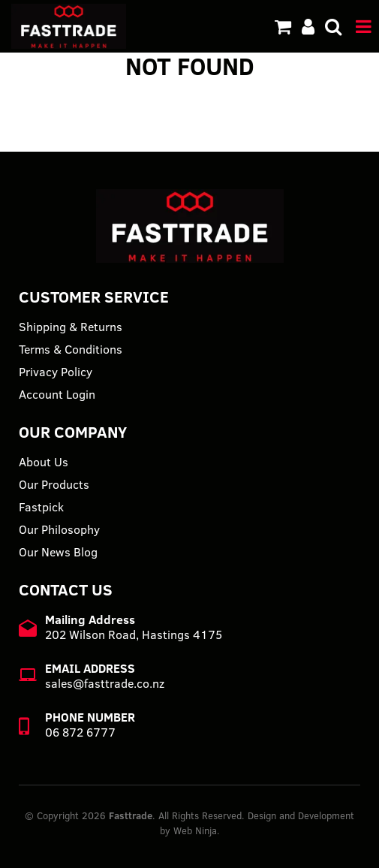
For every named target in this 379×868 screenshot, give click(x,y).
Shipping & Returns (71, 327)
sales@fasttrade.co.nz (105, 683)
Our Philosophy (59, 529)
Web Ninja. (197, 830)
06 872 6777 (80, 732)
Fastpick (41, 507)
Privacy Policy (56, 372)
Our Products (54, 484)
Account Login (57, 394)
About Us (44, 462)
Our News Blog (58, 552)
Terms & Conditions (71, 349)
